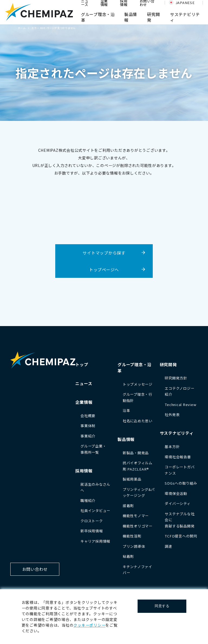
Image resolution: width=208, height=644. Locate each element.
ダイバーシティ (178, 503)
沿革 (126, 410)
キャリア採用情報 (95, 541)
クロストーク (92, 521)
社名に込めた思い (138, 421)
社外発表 (172, 415)
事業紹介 (88, 436)
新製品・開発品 (136, 453)
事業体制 (88, 426)
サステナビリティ (177, 433)
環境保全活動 (176, 493)
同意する (162, 606)
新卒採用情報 (92, 531)
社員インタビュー (95, 511)
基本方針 (172, 447)
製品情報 (126, 439)
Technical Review (181, 405)
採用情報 (84, 471)
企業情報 (84, 402)
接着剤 (128, 506)
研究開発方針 (176, 378)
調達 (168, 546)
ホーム (22, 28)
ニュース (84, 383)
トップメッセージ (138, 384)
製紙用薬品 (132, 479)
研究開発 (168, 364)
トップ (82, 364)
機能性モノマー (136, 516)
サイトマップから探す (104, 253)
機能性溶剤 (132, 536)
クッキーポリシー (89, 625)
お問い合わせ (35, 569)
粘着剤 (128, 556)
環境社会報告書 (178, 457)
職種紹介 (88, 500)
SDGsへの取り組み (181, 483)
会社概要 (88, 416)
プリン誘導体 (134, 546)
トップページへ (104, 270)
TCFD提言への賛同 (181, 536)
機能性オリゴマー (138, 526)
